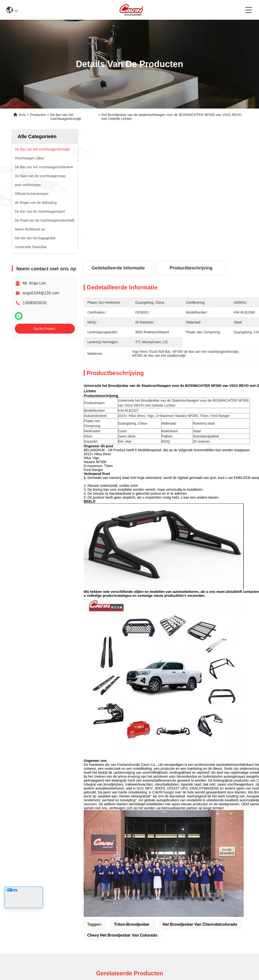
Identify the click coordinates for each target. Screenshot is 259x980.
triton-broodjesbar (132, 924)
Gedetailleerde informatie (118, 268)
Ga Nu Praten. (45, 329)
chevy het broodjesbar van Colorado (122, 935)
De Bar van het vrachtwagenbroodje (66, 117)
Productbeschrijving (191, 268)
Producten (38, 115)
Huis (22, 115)
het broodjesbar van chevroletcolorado (200, 924)
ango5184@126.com (41, 293)
